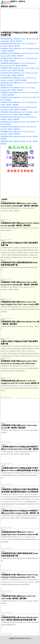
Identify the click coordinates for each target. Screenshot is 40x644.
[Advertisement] (20, 20)
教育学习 (14, 1)
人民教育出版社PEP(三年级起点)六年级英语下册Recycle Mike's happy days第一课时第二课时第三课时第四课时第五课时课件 (20, 513)
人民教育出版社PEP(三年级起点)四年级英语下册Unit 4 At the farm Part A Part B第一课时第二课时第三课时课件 (20, 449)
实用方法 (22, 1)
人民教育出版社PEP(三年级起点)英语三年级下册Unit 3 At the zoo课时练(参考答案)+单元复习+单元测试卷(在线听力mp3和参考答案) (20, 470)
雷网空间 (4, 6)
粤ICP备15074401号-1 (24, 638)
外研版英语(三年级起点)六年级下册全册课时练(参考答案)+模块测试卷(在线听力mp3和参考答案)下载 (20, 492)
